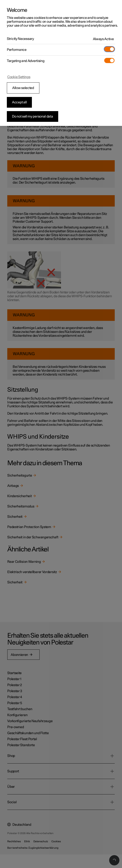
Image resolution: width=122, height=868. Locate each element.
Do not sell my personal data (33, 116)
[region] (61, 63)
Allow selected (23, 88)
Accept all (19, 102)
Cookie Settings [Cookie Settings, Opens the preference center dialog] (19, 77)
